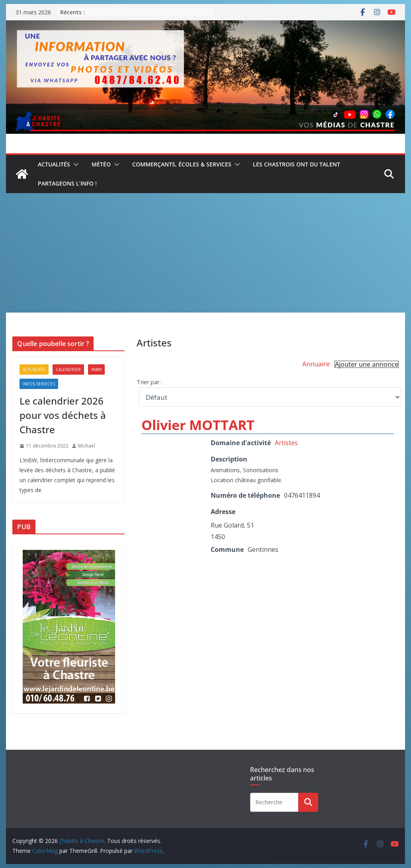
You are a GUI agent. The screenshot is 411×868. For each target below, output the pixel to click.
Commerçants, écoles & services (182, 164)
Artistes (286, 443)
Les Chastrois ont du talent (297, 164)
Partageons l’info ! (67, 183)
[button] (74, 164)
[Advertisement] (206, 253)
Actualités (54, 164)
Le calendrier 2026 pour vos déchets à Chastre (63, 415)
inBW (96, 369)
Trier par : (149, 382)
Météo (101, 164)
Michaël (87, 446)
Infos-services (39, 384)
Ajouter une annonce (367, 364)
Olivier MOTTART (198, 425)
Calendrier (68, 369)
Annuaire (316, 364)
